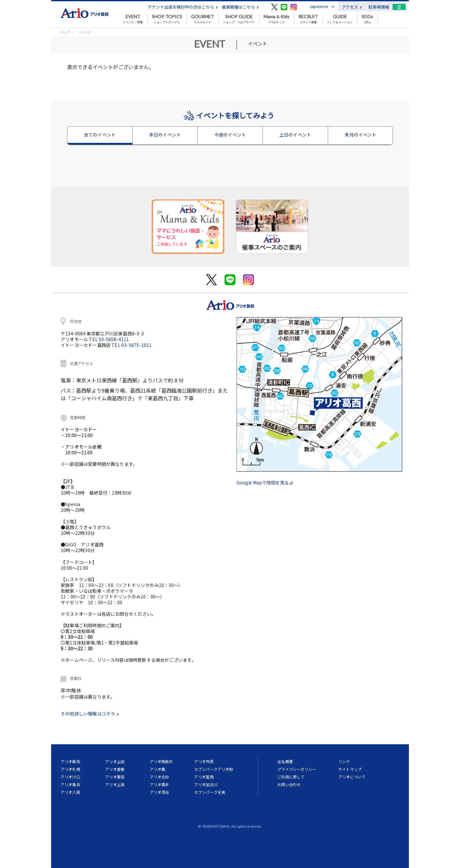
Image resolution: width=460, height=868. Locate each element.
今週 (230, 135)
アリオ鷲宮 (115, 777)
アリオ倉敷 (115, 769)
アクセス (352, 7)
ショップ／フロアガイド (239, 19)
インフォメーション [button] (340, 19)
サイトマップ (350, 769)
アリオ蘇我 (70, 761)
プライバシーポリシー (297, 769)
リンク (344, 761)
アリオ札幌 (70, 769)
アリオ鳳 (158, 769)
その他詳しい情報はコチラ (90, 714)
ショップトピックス (167, 19)
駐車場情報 (379, 7)
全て (100, 135)
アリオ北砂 (160, 777)
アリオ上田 (115, 761)
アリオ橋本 (160, 784)
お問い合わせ (289, 784)
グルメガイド (203, 19)
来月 (360, 135)
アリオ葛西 (204, 777)
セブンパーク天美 (210, 792)
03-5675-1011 (136, 345)
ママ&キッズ (276, 19)
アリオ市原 (204, 761)
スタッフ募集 (308, 19)
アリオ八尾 (70, 792)
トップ (65, 32)
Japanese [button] (319, 6)
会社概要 (285, 761)
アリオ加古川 (206, 784)
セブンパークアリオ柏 (214, 769)
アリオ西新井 (161, 761)
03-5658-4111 (114, 339)
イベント (85, 32)
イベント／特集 (133, 19)
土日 (295, 135)
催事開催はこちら (240, 7)
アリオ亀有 (70, 784)
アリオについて (352, 777)
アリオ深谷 (160, 792)
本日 (165, 135)
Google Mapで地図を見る (265, 482)
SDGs (367, 19)
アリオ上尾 (115, 784)
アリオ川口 (70, 777)
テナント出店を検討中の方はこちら (183, 7)
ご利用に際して (291, 777)
